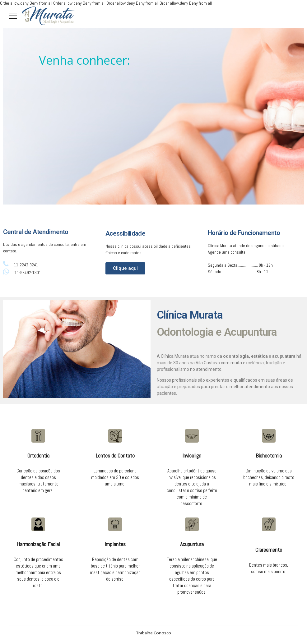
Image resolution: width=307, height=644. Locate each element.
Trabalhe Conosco (153, 633)
